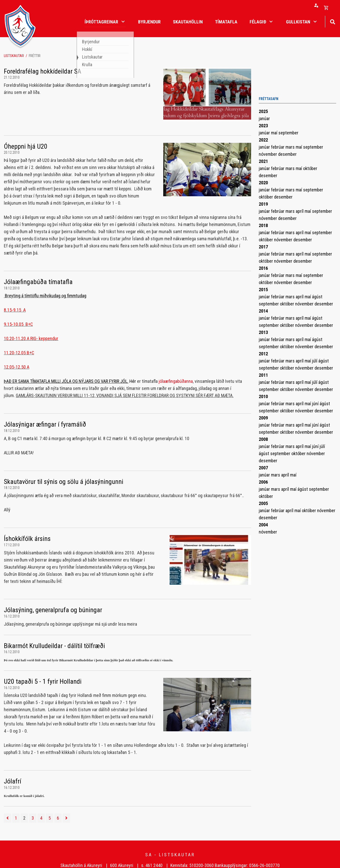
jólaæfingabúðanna (176, 381)
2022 (263, 140)
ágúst (317, 297)
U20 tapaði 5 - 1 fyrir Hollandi (43, 681)
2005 (263, 503)
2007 (263, 468)
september (288, 133)
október (310, 168)
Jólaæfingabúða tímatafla (38, 282)
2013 (263, 332)
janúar (264, 118)
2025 (263, 111)
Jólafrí (12, 781)
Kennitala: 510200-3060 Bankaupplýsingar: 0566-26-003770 (225, 865)
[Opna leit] (332, 21)
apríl (300, 211)
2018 (263, 225)
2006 (263, 482)
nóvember (268, 154)
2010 (263, 396)
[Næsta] (66, 818)
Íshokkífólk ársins (27, 539)
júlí (315, 361)
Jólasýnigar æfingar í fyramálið (45, 424)
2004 (263, 525)
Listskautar (14, 56)
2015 (263, 290)
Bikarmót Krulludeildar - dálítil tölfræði (54, 646)
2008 (263, 439)
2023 (263, 126)
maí (275, 133)
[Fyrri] (8, 818)
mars (291, 147)
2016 (263, 268)
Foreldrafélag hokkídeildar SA (43, 71)
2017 (263, 247)
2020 (263, 183)
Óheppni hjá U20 (26, 146)
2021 (263, 161)
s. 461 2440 (152, 865)
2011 (263, 375)
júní (316, 404)
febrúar (278, 147)
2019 (263, 204)
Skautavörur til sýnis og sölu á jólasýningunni (64, 482)
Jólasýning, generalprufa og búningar (53, 610)
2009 (263, 418)
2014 (263, 311)
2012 (263, 354)
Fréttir (35, 56)
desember (287, 154)
